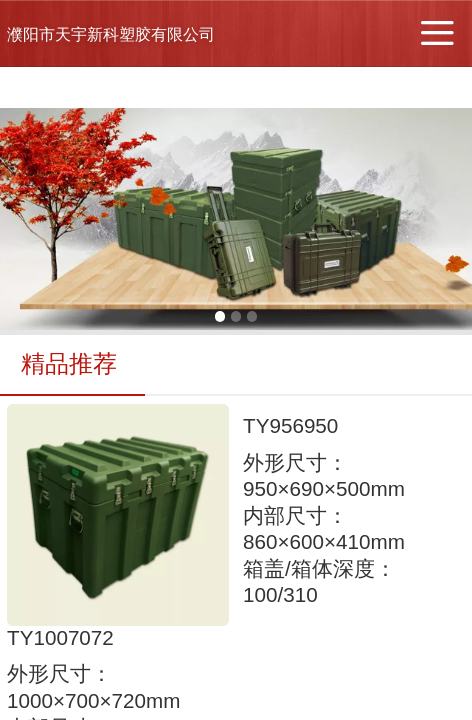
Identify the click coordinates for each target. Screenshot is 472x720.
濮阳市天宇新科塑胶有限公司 (111, 34)
